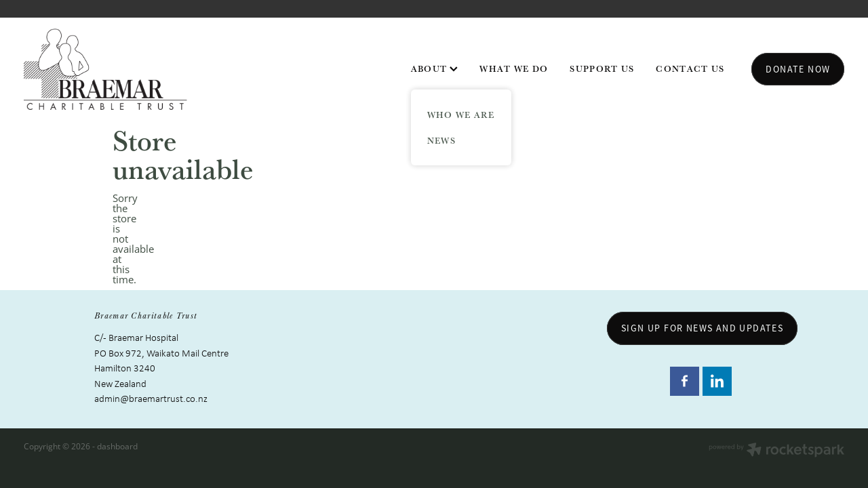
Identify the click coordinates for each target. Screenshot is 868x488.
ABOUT (435, 68)
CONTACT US (690, 68)
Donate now (798, 69)
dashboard (117, 446)
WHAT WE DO (514, 68)
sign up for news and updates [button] (702, 328)
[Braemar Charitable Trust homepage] (106, 69)
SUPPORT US (602, 68)
